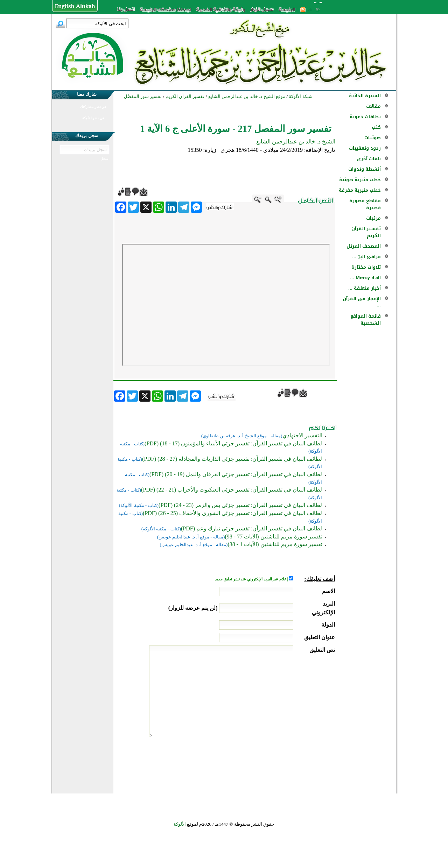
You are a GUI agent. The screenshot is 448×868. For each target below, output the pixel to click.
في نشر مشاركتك (93, 107)
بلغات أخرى (369, 159)
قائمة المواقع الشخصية (366, 320)
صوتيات (373, 138)
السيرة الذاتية (365, 96)
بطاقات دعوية (365, 117)
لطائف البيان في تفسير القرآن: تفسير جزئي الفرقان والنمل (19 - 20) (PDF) (236, 474)
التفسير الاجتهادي (302, 435)
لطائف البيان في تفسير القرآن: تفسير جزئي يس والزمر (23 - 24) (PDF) (240, 505)
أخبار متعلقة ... (365, 288)
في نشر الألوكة (93, 118)
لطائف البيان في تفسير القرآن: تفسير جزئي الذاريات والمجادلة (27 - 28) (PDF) (232, 459)
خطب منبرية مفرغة (360, 190)
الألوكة (180, 824)
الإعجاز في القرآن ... (362, 302)
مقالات (373, 106)
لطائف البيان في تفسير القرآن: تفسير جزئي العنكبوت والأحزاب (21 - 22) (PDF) (232, 490)
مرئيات (373, 218)
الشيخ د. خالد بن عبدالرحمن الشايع (296, 142)
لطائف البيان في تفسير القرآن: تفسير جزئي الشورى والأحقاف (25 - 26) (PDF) (232, 513)
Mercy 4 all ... (365, 278)
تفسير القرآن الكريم (366, 232)
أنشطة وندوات (365, 169)
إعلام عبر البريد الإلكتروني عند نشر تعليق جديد (252, 579)
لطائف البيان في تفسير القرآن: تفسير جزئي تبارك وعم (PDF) (251, 528)
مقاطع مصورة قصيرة (365, 204)
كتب (376, 127)
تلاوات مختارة (366, 267)
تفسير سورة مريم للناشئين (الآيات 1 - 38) (275, 544)
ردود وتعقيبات (365, 148)
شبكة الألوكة (300, 96)
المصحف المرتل (364, 246)
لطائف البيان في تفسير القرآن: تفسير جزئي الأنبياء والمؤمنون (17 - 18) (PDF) (233, 443)
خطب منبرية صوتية (360, 180)
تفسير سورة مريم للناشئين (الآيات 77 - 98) (274, 537)
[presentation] (282, 763)
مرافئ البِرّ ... (366, 257)
